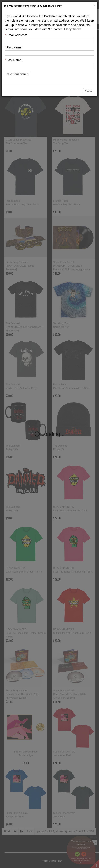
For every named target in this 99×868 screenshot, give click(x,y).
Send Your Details (18, 74)
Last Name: (13, 60)
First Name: (14, 47)
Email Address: (16, 35)
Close (89, 91)
